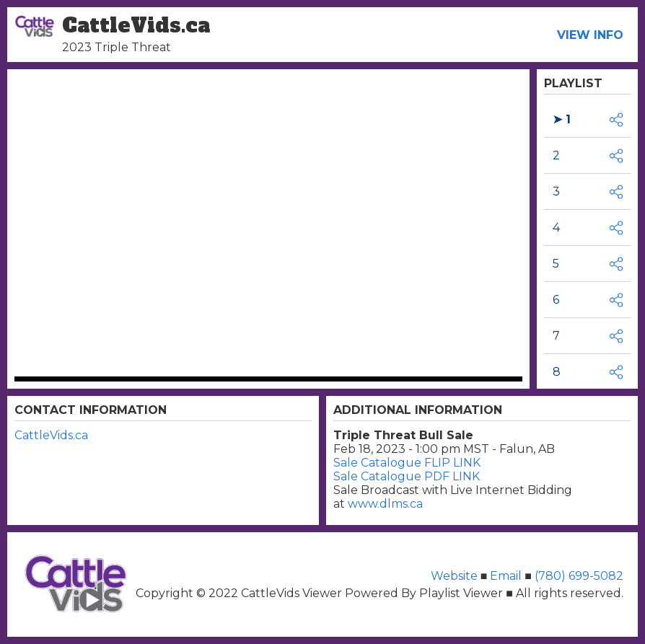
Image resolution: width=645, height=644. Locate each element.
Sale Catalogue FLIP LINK (407, 463)
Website (456, 576)
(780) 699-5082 (578, 576)
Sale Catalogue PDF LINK (407, 476)
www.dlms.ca (385, 504)
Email (506, 576)
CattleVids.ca (51, 435)
